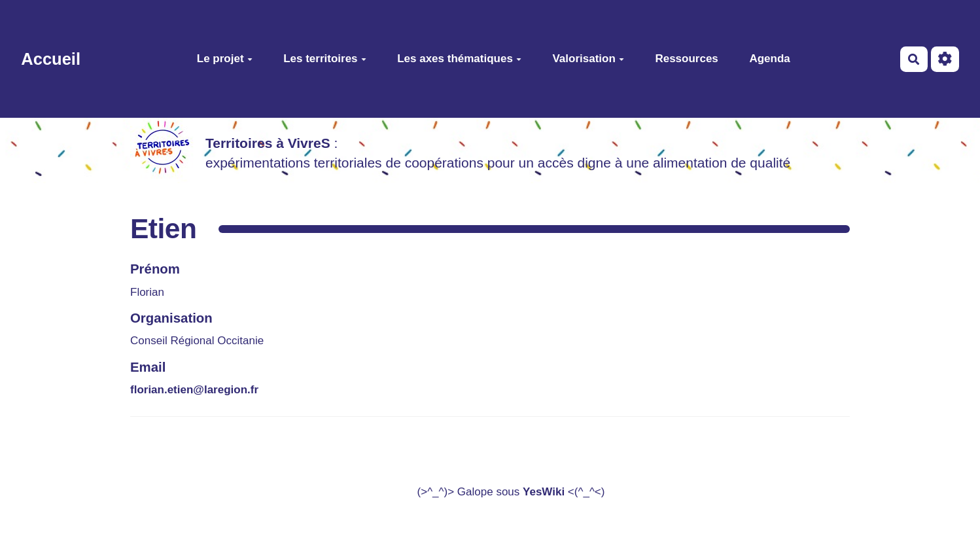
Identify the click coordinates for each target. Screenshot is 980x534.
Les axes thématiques (459, 59)
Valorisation (588, 59)
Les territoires (324, 59)
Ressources (686, 59)
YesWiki (544, 492)
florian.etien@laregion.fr (194, 390)
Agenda (769, 59)
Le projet (225, 59)
